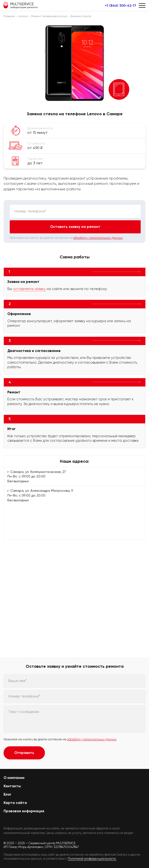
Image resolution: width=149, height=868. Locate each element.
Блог (7, 794)
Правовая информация (24, 811)
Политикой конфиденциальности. (92, 859)
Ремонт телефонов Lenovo (49, 16)
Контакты (12, 786)
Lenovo (23, 16)
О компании (14, 778)
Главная (9, 16)
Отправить (24, 753)
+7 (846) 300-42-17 (120, 6)
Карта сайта (15, 803)
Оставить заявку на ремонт (75, 227)
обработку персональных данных (98, 238)
